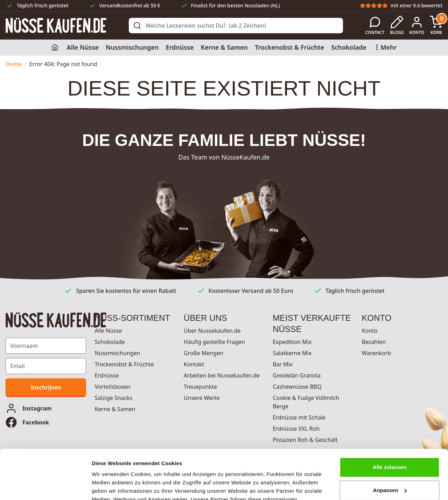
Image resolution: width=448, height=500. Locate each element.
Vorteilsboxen (113, 387)
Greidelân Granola (297, 375)
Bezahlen (374, 342)
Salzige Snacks (113, 398)
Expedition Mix (292, 342)
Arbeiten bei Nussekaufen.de (222, 375)
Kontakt (194, 364)
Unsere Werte (202, 398)
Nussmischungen (132, 47)
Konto (370, 331)
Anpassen (390, 441)
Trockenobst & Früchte (289, 47)
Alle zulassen (390, 418)
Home (14, 64)
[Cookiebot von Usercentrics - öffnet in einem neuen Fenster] (45, 486)
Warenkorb (376, 353)
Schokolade (349, 47)
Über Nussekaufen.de (212, 331)
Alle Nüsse (83, 47)
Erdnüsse (180, 47)
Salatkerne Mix (292, 353)
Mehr (385, 47)
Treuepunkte (200, 387)
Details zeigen (109, 486)
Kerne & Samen (224, 47)
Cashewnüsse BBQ (297, 387)
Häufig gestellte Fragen (214, 342)
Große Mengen (204, 353)
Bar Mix (283, 364)
